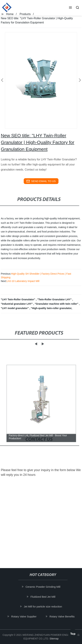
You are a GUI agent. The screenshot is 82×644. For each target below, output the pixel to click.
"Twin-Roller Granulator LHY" (55, 299)
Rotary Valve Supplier (26, 616)
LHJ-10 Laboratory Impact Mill (23, 281)
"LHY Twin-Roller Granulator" (18, 299)
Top (73, 633)
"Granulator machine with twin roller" (57, 304)
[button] (70, 8)
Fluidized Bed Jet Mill (45, 597)
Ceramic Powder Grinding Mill (45, 587)
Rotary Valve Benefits (64, 616)
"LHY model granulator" (15, 308)
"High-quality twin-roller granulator (51, 308)
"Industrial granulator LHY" (17, 304)
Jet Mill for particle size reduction (45, 606)
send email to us (41, 181)
